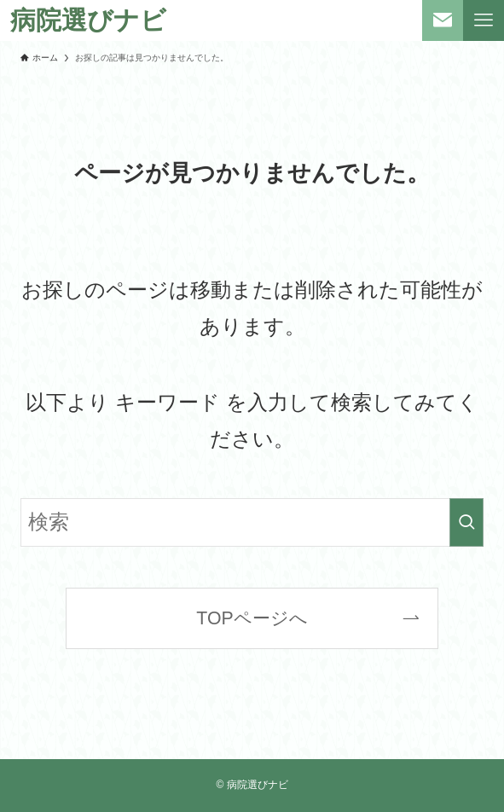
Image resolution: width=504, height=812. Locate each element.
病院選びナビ (88, 20)
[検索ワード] (252, 522)
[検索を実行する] (466, 522)
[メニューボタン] (484, 20)
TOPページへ (252, 618)
